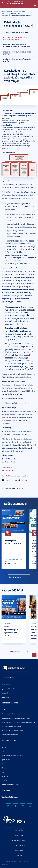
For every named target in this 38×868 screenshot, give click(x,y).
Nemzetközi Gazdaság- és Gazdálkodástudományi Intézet (19, 722)
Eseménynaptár (15, 577)
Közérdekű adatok (19, 845)
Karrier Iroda (5, 776)
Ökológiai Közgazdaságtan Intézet (11, 726)
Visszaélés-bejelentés (19, 840)
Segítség (19, 855)
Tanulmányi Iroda (8, 470)
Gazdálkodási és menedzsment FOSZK (16, 32)
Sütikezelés (19, 830)
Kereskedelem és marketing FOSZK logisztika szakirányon (17, 15)
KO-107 (24, 480)
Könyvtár (4, 747)
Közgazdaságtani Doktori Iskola (11, 714)
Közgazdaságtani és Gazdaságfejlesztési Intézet (16, 718)
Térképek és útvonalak (10, 797)
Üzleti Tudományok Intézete (10, 735)
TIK (2, 764)
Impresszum (19, 850)
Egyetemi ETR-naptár (8, 689)
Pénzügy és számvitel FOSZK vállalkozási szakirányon (17, 60)
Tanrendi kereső (6, 685)
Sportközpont (6, 760)
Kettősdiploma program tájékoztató (13, 542)
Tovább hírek (15, 651)
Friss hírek (8, 623)
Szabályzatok (5, 697)
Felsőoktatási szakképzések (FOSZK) (11, 13)
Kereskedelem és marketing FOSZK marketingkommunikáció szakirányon (16, 46)
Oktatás (4, 12)
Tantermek (5, 693)
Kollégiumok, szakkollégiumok (10, 784)
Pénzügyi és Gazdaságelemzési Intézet (13, 730)
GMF (3, 772)
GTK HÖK (4, 780)
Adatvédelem (19, 835)
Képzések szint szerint (19, 12)
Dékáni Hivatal (7, 467)
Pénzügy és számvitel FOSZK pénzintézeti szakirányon (17, 53)
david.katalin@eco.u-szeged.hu (17, 476)
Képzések (10, 12)
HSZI (3, 751)
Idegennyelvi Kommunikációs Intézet (12, 756)
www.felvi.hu (6, 417)
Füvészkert (5, 768)
